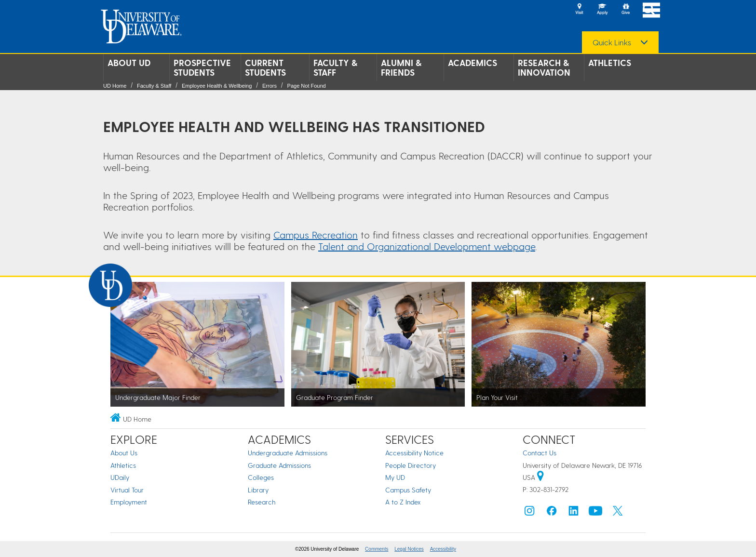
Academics (472, 63)
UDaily (120, 477)
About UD (129, 63)
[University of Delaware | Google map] (540, 477)
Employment (129, 502)
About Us (124, 453)
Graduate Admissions (279, 465)
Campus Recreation (316, 235)
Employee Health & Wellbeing (217, 86)
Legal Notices (409, 549)
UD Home (115, 86)
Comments (377, 549)
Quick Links (612, 42)
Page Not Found (307, 86)
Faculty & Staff (335, 67)
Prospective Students (202, 67)
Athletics (610, 63)
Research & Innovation (544, 67)
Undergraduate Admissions (288, 453)
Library (258, 490)
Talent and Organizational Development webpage (427, 246)
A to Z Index (403, 502)
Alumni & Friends (401, 67)
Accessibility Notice (414, 453)
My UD (395, 477)
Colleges (261, 477)
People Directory (411, 465)
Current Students (265, 67)
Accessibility (443, 549)
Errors (270, 86)
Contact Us (540, 453)
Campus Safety (408, 490)
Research (262, 502)
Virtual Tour (127, 490)
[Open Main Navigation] (651, 10)
